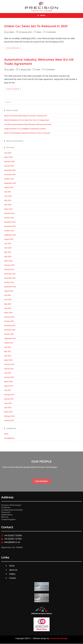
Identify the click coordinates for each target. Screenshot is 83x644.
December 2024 (10, 170)
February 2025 (9, 162)
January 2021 (9, 369)
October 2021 (9, 334)
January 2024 (9, 218)
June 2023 (8, 248)
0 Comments (51, 32)
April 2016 (8, 408)
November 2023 (10, 227)
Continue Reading (15, 48)
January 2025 (9, 166)
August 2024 (9, 188)
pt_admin (11, 32)
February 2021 (9, 365)
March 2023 (8, 261)
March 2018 (8, 382)
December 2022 (10, 274)
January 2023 (9, 270)
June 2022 (8, 300)
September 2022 (10, 287)
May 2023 (8, 252)
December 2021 (10, 326)
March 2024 (8, 209)
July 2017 (8, 391)
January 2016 (9, 421)
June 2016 (8, 403)
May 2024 (8, 201)
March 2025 (8, 158)
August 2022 (9, 291)
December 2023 (10, 222)
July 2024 (8, 192)
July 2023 (8, 244)
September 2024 (10, 183)
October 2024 (9, 179)
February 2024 (9, 214)
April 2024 (8, 205)
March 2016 (8, 412)
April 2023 (8, 257)
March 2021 (8, 360)
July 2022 (8, 296)
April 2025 (8, 153)
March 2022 (8, 313)
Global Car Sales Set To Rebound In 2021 (36, 26)
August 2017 (9, 386)
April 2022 (8, 309)
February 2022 (9, 317)
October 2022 (9, 283)
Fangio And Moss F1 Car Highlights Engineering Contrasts (25, 129)
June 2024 (8, 196)
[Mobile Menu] (41, 16)
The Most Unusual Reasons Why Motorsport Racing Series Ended (28, 125)
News (39, 32)
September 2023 (10, 235)
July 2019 (8, 373)
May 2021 (8, 352)
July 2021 (8, 347)
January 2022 (9, 321)
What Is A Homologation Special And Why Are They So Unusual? (27, 133)
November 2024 (10, 175)
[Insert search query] (42, 102)
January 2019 (9, 378)
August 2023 (9, 239)
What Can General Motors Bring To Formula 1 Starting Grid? (26, 116)
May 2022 (8, 304)
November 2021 (10, 330)
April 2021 (8, 356)
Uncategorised (9, 438)
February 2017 (9, 395)
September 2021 (10, 339)
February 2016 (9, 416)
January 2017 (9, 399)
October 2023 (9, 231)
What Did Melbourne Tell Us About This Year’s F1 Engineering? (27, 120)
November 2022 (10, 278)
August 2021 (9, 343)
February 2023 (9, 265)
